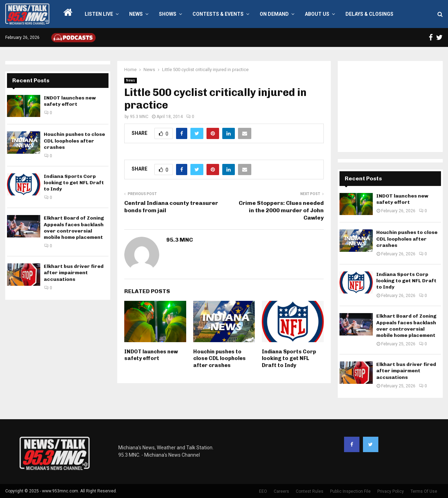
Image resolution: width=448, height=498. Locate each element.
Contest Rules (310, 491)
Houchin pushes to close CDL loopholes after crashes (219, 358)
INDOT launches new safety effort (151, 355)
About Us (317, 14)
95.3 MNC (139, 117)
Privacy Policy (391, 491)
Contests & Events (218, 14)
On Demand (274, 14)
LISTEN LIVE (99, 14)
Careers (281, 491)
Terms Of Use (424, 491)
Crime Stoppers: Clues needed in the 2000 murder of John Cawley (281, 210)
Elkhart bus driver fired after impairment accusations (74, 273)
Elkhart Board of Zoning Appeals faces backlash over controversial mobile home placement (74, 228)
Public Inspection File (350, 491)
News (136, 14)
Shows (168, 14)
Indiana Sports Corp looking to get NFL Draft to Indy (289, 358)
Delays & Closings (369, 14)
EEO (263, 491)
